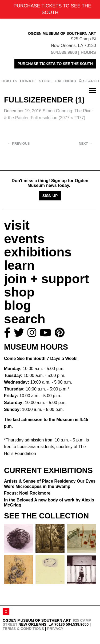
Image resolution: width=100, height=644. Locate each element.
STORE (45, 81)
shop (19, 292)
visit (17, 225)
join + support (47, 279)
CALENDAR (65, 81)
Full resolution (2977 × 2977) (58, 118)
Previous (19, 143)
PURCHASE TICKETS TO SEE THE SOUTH (55, 64)
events (24, 239)
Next (86, 143)
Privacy (55, 629)
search (25, 319)
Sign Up (50, 196)
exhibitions (38, 252)
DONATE (28, 81)
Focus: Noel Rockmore (27, 493)
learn (19, 265)
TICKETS (9, 81)
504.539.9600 (64, 52)
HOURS (88, 52)
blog (17, 305)
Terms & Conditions (23, 629)
